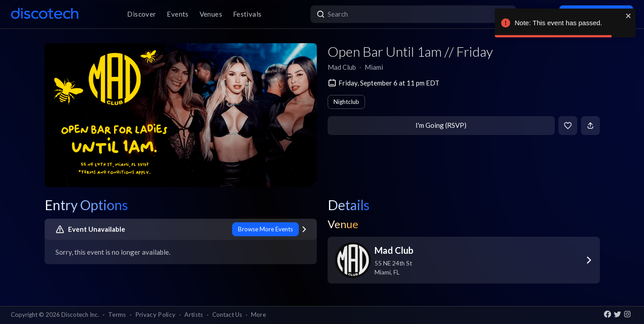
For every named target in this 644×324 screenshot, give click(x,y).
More (258, 315)
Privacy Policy (155, 315)
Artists (194, 315)
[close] (629, 16)
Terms (117, 315)
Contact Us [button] (227, 315)
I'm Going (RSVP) (441, 125)
